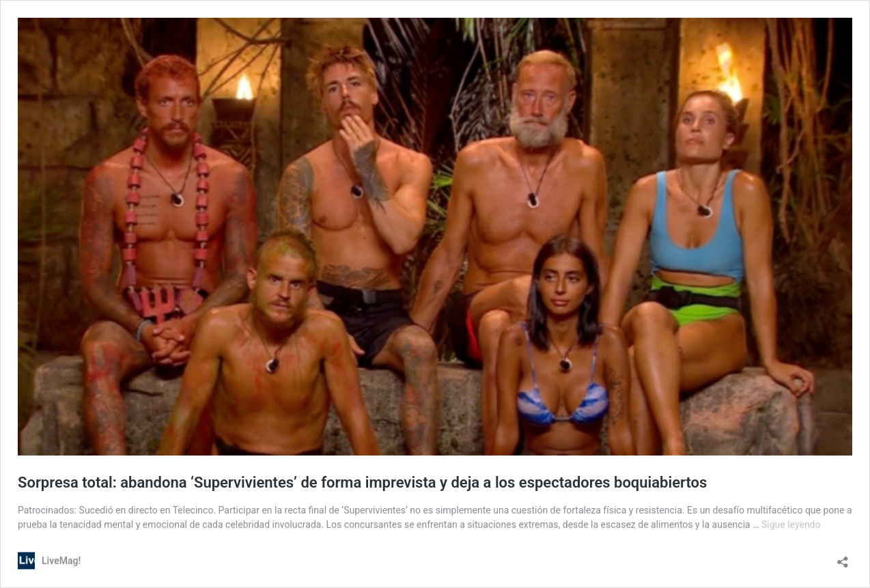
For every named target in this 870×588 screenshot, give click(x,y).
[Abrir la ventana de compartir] (843, 558)
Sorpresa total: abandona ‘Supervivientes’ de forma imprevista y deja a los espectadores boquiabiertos (362, 482)
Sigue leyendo (791, 524)
